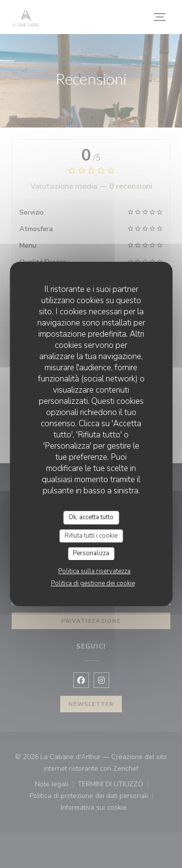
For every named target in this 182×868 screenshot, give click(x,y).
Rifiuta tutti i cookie (91, 536)
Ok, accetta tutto (91, 517)
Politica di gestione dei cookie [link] (93, 583)
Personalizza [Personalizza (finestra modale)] (91, 553)
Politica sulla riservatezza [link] (94, 571)
